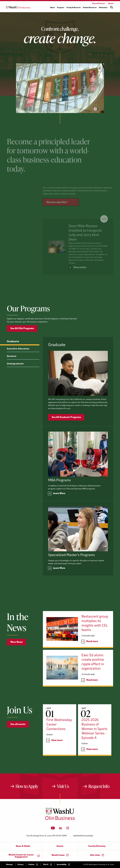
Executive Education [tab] (18, 357)
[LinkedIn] (61, 829)
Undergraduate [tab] (15, 372)
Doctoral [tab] (12, 365)
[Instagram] (68, 829)
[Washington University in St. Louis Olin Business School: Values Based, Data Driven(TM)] (60, 819)
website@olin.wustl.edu (83, 836)
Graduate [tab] (13, 350)
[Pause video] (95, 109)
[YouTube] (53, 829)
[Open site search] (112, 7)
